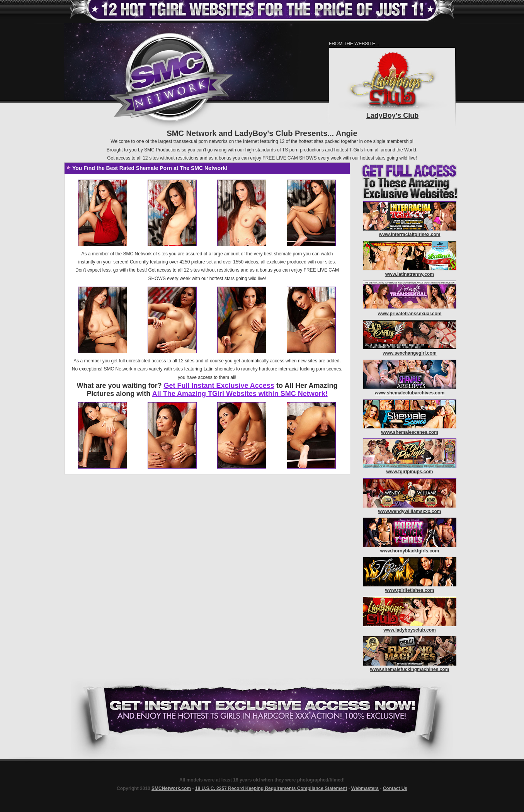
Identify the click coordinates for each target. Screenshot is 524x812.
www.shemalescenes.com (410, 432)
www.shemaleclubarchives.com (410, 393)
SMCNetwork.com (171, 788)
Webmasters (365, 788)
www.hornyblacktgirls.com (410, 551)
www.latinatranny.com (410, 274)
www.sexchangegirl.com (410, 353)
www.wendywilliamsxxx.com (410, 511)
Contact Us (395, 788)
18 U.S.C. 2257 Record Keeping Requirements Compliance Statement (271, 788)
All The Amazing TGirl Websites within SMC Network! (240, 394)
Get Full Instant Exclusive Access (219, 386)
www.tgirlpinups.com (410, 472)
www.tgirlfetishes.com (410, 590)
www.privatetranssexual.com (410, 314)
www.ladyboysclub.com (410, 630)
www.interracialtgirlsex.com (410, 234)
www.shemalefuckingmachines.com (410, 669)
